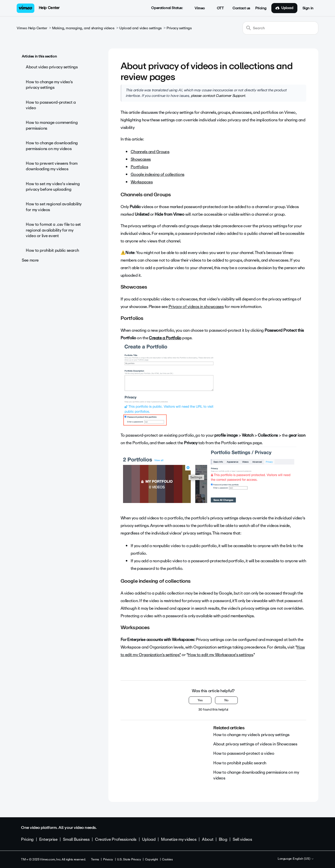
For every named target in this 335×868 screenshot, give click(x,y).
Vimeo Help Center (32, 28)
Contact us (241, 8)
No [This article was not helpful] (226, 700)
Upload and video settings (140, 28)
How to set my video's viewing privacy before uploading (53, 187)
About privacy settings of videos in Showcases (255, 744)
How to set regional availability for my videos (54, 207)
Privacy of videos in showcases (196, 307)
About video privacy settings (52, 67)
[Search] (280, 28)
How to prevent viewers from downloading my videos (52, 166)
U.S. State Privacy (129, 859)
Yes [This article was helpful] (200, 700)
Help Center (49, 8)
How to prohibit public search (52, 250)
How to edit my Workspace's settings (220, 655)
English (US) (303, 859)
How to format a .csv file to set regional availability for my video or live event (53, 230)
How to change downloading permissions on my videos (52, 146)
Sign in (308, 8)
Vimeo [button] (197, 8)
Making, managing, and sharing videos (83, 28)
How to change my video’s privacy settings (49, 85)
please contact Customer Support (218, 96)
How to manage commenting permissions (52, 125)
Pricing (261, 8)
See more (30, 260)
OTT (217, 8)
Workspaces (142, 182)
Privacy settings (179, 28)
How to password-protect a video (51, 105)
